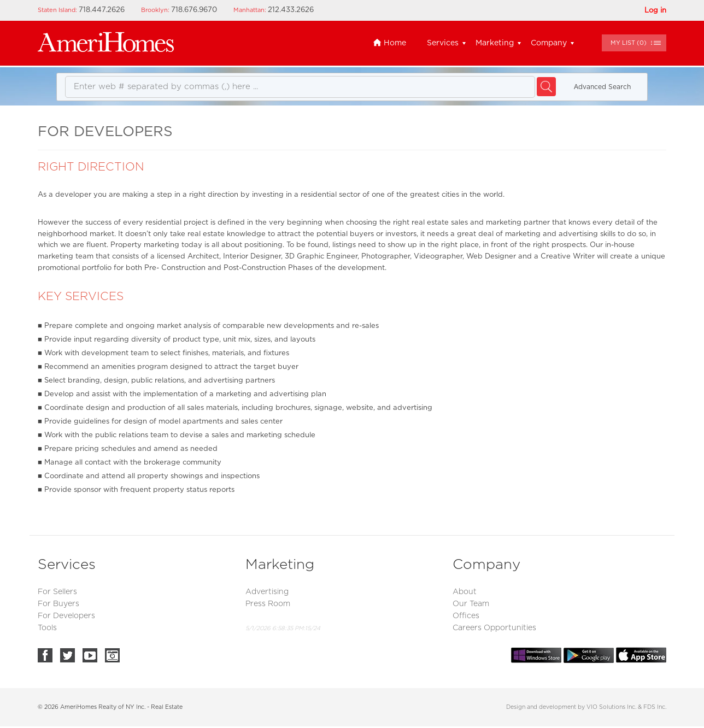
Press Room (268, 604)
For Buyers (58, 604)
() (629, 43)
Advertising (267, 592)
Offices (466, 616)
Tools (47, 628)
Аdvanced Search (602, 87)
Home (389, 43)
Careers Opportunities (494, 628)
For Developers (66, 616)
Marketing (495, 43)
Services (443, 43)
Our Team (471, 604)
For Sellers (57, 592)
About (465, 592)
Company (549, 43)
